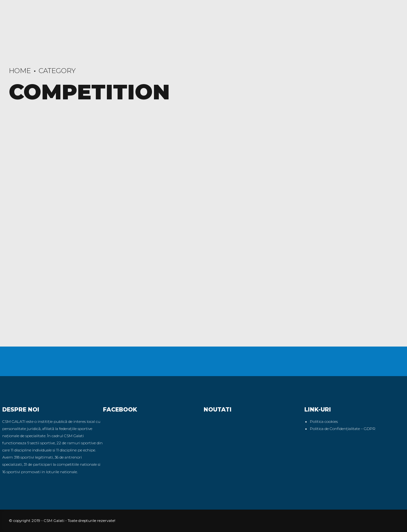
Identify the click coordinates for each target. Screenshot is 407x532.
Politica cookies (324, 422)
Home (20, 71)
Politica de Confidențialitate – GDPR (343, 429)
